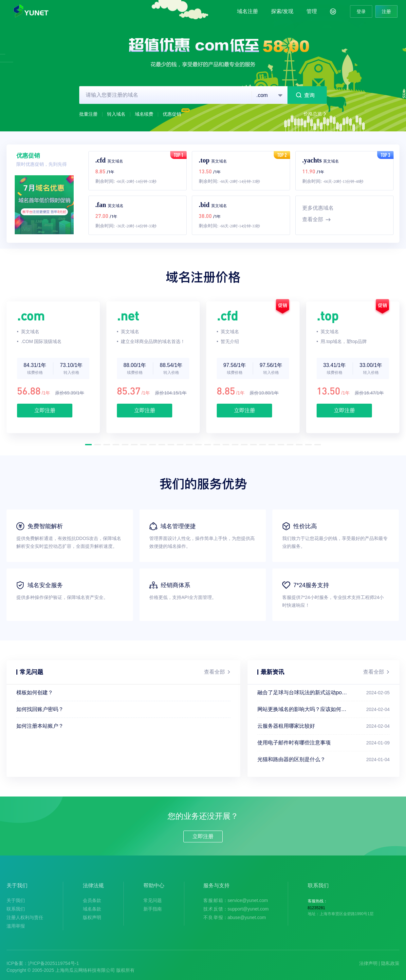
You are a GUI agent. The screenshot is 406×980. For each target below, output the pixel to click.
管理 (312, 11)
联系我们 (16, 909)
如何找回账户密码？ (40, 709)
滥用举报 (16, 926)
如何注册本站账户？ (40, 726)
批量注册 (88, 114)
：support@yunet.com (236, 909)
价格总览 (315, 114)
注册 (386, 11)
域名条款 (92, 909)
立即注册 (45, 410)
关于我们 (16, 900)
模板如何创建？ (35, 692)
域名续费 (144, 114)
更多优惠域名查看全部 (318, 215)
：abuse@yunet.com (235, 917)
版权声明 (92, 917)
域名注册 (248, 11)
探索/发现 (282, 11)
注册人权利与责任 (25, 917)
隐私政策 (390, 963)
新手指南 (153, 909)
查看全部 (217, 672)
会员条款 (92, 900)
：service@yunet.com (236, 900)
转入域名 (116, 114)
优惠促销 (177, 114)
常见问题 (153, 900)
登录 (361, 11)
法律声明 (368, 963)
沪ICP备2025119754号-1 (53, 963)
